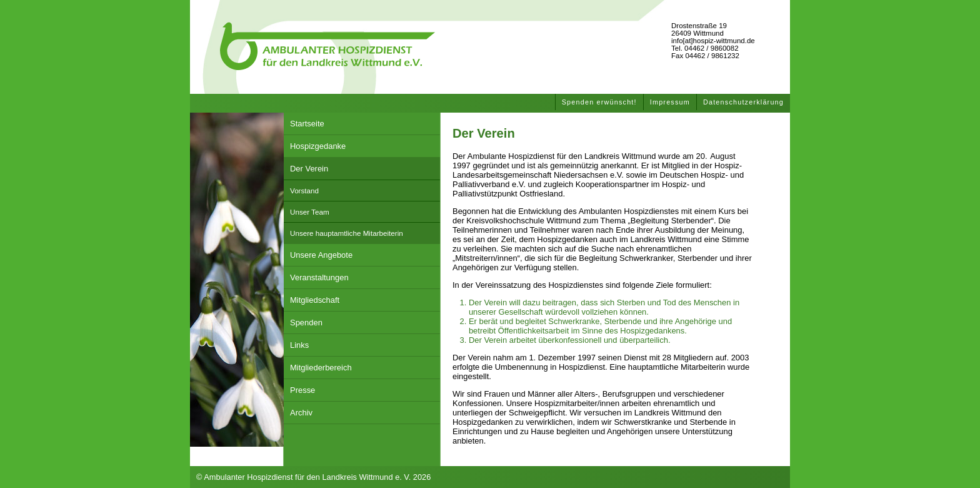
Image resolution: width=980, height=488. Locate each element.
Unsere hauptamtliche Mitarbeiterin (347, 233)
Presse (302, 390)
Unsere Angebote (321, 255)
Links (299, 345)
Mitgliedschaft (315, 300)
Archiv (301, 413)
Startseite (307, 124)
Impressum (670, 102)
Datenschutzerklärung (743, 102)
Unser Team (310, 212)
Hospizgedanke (318, 146)
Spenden (306, 323)
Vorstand (304, 191)
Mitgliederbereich (321, 368)
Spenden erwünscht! (599, 102)
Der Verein (309, 169)
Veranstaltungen (319, 277)
